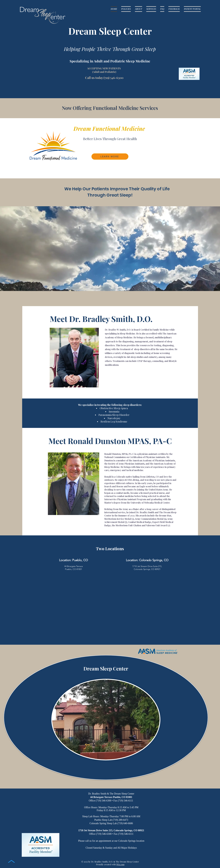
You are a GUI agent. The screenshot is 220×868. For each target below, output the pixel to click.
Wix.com (120, 864)
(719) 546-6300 (113, 78)
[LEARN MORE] (110, 157)
